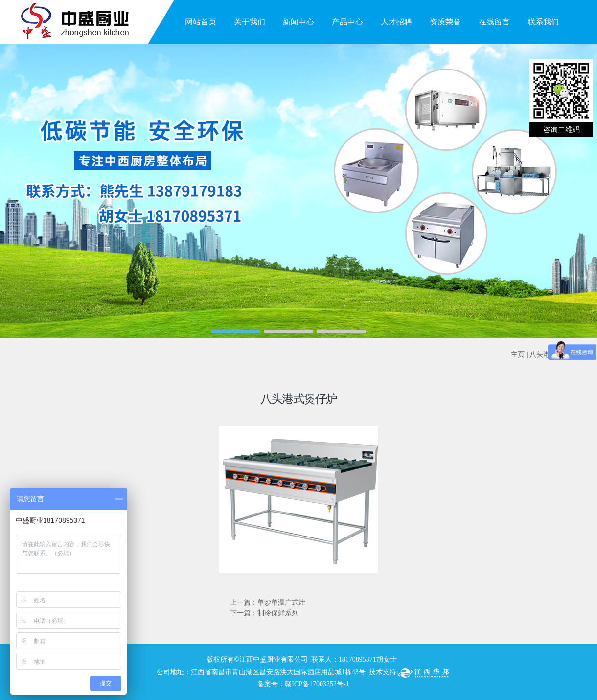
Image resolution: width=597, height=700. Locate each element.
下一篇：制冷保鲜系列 (264, 613)
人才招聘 (396, 22)
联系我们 (543, 22)
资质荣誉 (445, 22)
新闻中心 (298, 22)
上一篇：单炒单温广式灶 (268, 602)
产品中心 (347, 22)
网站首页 (201, 22)
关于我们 (250, 22)
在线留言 (494, 22)
